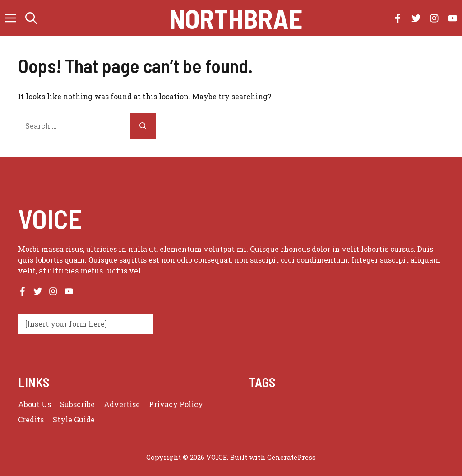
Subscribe (77, 404)
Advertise (122, 404)
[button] (31, 18)
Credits (31, 419)
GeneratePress (291, 457)
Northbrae (236, 18)
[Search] (143, 126)
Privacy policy (176, 404)
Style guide (74, 419)
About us (35, 404)
